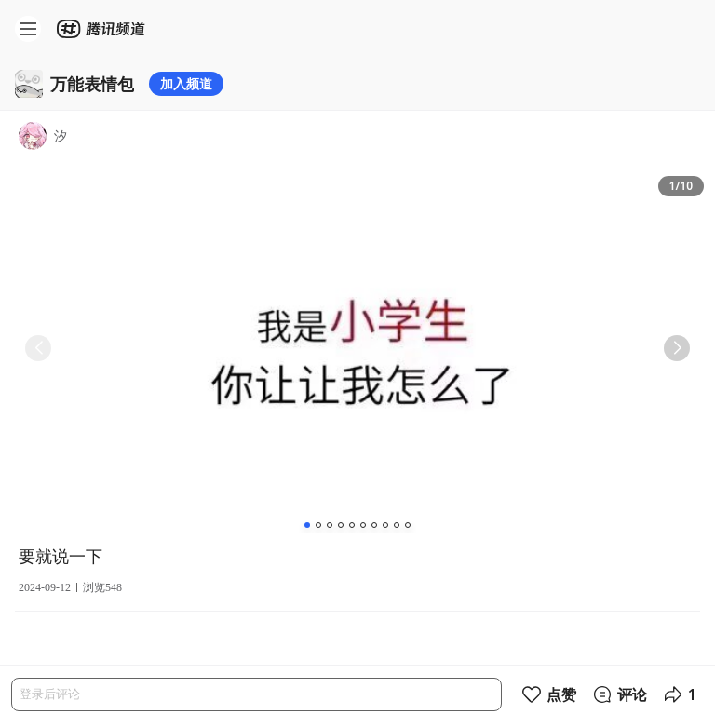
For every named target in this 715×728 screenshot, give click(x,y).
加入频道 (186, 83)
